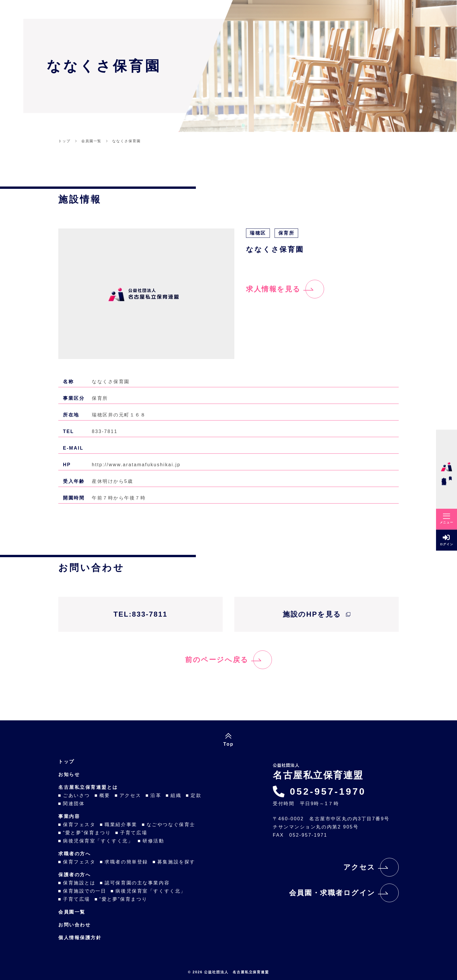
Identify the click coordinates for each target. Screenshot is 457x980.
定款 (196, 795)
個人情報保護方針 (80, 938)
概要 (105, 795)
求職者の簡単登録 (126, 862)
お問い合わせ (74, 925)
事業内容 (69, 816)
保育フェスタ (79, 825)
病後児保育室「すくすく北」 (98, 841)
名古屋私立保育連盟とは (88, 787)
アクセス (130, 795)
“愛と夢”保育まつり (87, 833)
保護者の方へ (74, 875)
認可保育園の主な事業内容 (137, 883)
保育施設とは (79, 883)
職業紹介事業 (121, 825)
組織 (176, 795)
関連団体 (74, 804)
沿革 (156, 795)
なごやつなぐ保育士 (171, 825)
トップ (66, 762)
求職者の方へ (74, 854)
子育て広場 (134, 833)
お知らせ (69, 774)
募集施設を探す (176, 862)
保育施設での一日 (85, 891)
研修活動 (153, 841)
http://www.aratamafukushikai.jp (136, 465)
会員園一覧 (72, 912)
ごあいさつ (77, 795)
